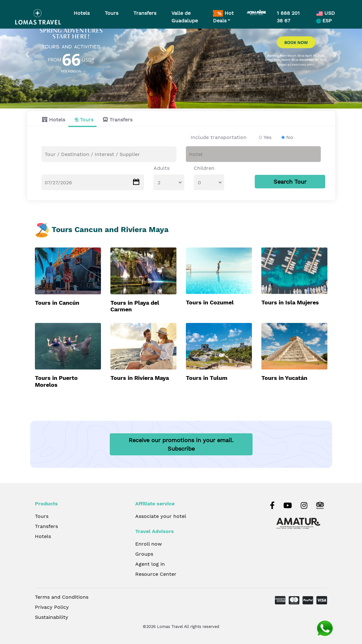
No (290, 137)
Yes (267, 137)
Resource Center (156, 574)
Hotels (57, 120)
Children (204, 168)
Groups (144, 554)
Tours (87, 120)
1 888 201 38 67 (288, 17)
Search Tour (290, 182)
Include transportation (219, 137)
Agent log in (150, 564)
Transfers (121, 120)
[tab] (52, 120)
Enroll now (149, 544)
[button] (27, 54)
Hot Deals (223, 17)
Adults (162, 168)
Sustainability (52, 617)
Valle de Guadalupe (185, 17)
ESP (324, 21)
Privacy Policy (52, 607)
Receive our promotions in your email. (181, 444)
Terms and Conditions (62, 597)
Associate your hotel (161, 516)
